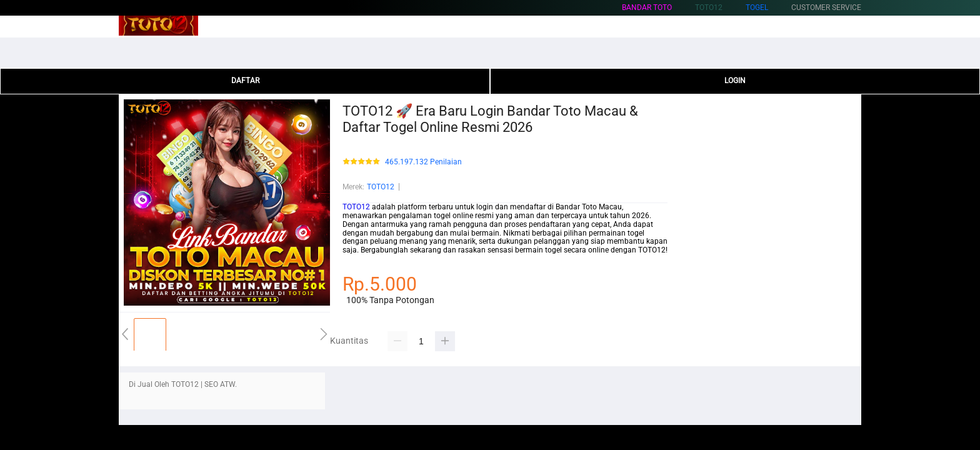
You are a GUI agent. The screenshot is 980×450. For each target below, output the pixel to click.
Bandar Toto (647, 7)
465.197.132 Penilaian (423, 162)
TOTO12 (381, 187)
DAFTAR (245, 81)
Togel (757, 7)
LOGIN (735, 81)
